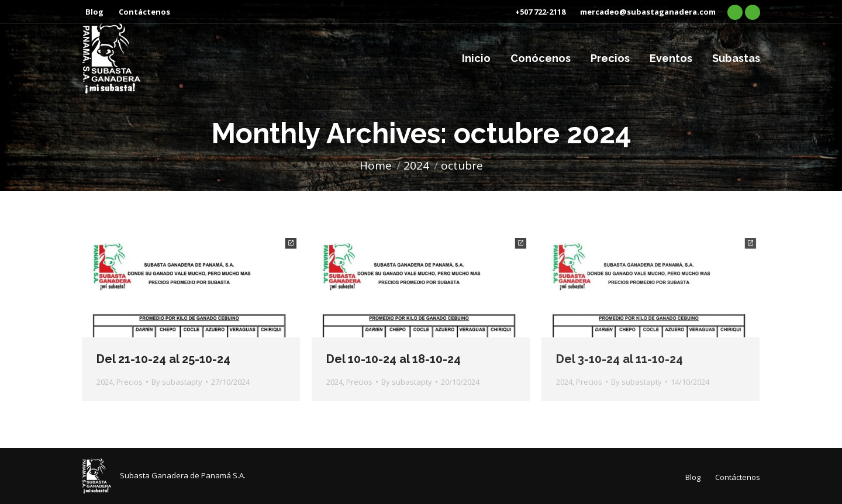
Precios (130, 382)
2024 (105, 382)
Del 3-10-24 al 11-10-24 (620, 359)
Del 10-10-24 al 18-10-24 (394, 359)
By (177, 382)
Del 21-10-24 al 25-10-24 (163, 359)
